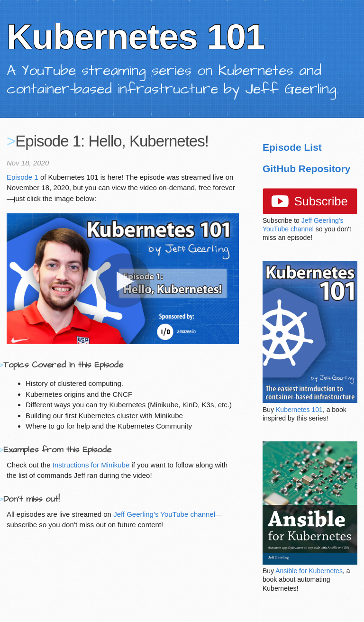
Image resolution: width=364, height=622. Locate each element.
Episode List (292, 147)
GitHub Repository (307, 169)
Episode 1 (23, 177)
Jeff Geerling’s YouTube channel (164, 514)
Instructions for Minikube (91, 465)
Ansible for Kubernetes (309, 571)
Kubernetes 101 (299, 410)
